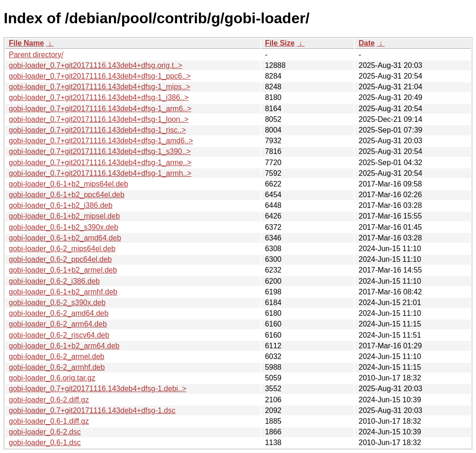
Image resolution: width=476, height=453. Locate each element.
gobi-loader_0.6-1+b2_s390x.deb (63, 227)
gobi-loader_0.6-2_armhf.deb (57, 367)
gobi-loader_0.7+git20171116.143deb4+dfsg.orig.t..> (96, 65)
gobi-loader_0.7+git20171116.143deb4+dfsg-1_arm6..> (100, 109)
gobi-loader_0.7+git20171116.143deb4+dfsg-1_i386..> (99, 97)
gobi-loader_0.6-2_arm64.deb (58, 324)
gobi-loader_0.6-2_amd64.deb (59, 313)
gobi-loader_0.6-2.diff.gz (49, 400)
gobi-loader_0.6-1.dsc (45, 443)
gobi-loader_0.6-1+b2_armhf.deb (63, 292)
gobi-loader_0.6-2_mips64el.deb (62, 249)
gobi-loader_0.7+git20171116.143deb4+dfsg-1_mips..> (99, 87)
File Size (280, 43)
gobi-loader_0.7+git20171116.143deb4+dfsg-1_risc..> (97, 130)
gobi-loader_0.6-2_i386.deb (54, 281)
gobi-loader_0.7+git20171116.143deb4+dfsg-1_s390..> (100, 151)
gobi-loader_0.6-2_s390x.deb (57, 303)
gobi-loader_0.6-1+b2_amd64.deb (65, 238)
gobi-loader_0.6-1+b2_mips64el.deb (69, 184)
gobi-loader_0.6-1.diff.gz (49, 421)
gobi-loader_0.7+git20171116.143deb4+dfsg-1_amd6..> (101, 141)
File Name (26, 43)
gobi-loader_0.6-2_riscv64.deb (59, 335)
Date (367, 43)
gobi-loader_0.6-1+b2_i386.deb (61, 205)
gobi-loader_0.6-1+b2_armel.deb (63, 270)
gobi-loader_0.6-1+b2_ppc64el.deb (67, 195)
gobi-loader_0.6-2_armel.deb (56, 356)
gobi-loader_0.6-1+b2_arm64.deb (64, 346)
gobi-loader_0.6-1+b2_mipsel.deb (64, 216)
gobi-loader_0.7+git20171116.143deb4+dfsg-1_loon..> (99, 119)
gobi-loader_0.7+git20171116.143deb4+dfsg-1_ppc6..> (100, 76)
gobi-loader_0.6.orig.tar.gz (52, 378)
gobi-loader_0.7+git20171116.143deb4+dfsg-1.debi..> (98, 389)
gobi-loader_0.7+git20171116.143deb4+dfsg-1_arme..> (100, 163)
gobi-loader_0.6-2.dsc (45, 432)
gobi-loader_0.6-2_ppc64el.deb (60, 259)
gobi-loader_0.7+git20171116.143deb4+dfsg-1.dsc (92, 410)
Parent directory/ (36, 55)
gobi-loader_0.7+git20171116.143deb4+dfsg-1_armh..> (100, 173)
